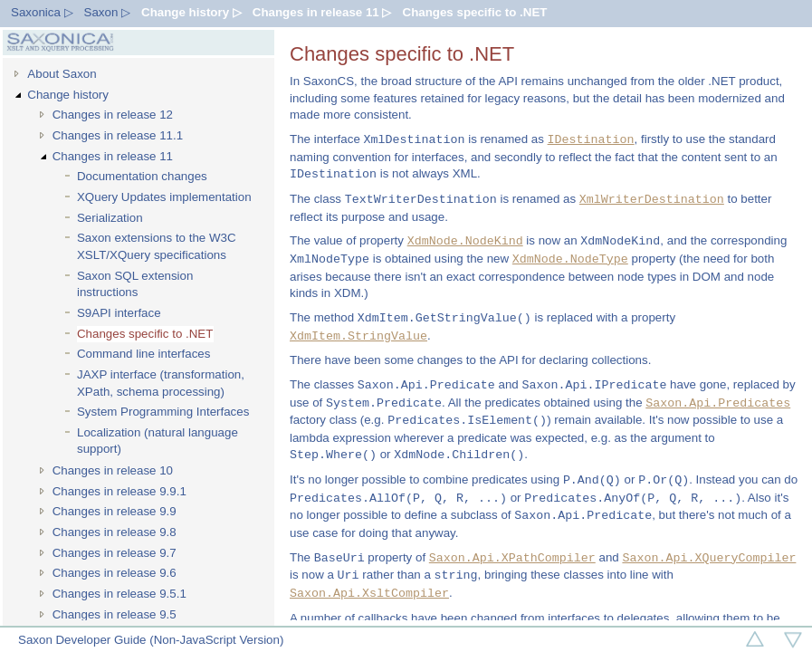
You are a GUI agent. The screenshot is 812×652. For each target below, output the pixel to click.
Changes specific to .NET (475, 12)
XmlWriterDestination (652, 199)
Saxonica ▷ (42, 12)
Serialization (110, 218)
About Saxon (62, 74)
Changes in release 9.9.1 (119, 491)
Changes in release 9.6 (115, 573)
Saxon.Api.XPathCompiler (512, 558)
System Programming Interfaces (163, 412)
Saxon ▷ (108, 12)
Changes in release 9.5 (115, 614)
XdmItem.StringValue (358, 336)
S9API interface (119, 313)
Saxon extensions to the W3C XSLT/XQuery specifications (157, 246)
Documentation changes (142, 176)
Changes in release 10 (113, 470)
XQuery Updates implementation (164, 197)
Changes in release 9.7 (115, 553)
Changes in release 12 (113, 115)
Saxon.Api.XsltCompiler (369, 593)
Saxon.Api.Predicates (718, 403)
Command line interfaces (143, 354)
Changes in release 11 (113, 156)
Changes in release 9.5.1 (119, 594)
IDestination (591, 139)
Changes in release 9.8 (115, 532)
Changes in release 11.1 (118, 135)
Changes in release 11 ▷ (322, 12)
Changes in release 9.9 (115, 511)
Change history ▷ (191, 12)
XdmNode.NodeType (570, 259)
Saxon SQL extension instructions (135, 284)
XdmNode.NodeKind (465, 241)
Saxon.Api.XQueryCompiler (709, 558)
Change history (68, 95)
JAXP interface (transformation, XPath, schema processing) (161, 383)
